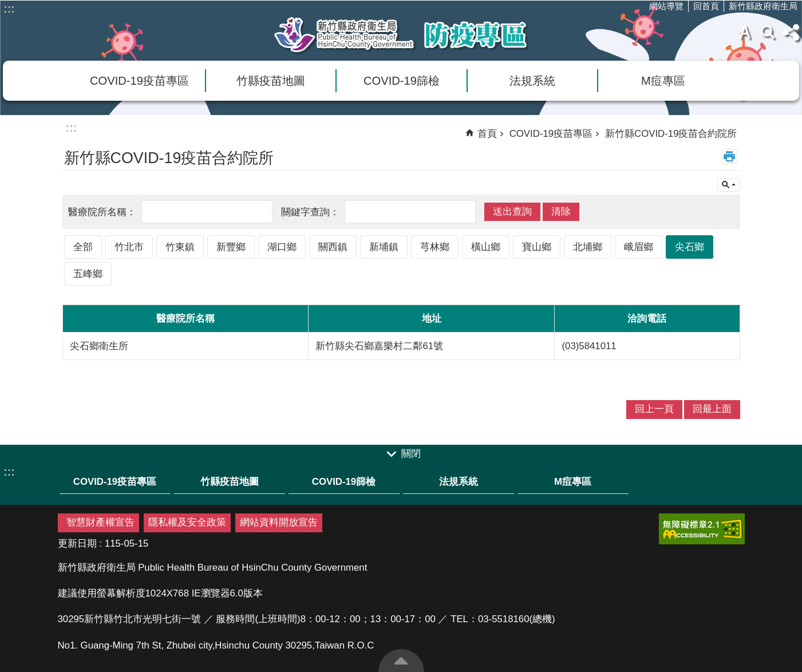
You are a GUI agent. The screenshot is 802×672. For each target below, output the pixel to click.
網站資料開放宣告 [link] (279, 522)
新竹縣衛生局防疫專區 (401, 35)
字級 (745, 32)
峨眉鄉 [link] (639, 247)
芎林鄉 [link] (435, 247)
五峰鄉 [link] (88, 274)
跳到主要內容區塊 (6, 6)
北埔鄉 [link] (588, 247)
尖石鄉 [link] (690, 247)
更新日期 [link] (77, 543)
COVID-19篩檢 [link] (402, 81)
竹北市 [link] (129, 247)
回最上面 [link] (712, 409)
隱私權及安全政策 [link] (187, 522)
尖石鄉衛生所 (99, 346)
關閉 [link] (411, 454)
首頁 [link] (487, 134)
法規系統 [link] (532, 81)
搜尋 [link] (768, 32)
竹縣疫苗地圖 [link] (271, 81)
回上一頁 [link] (654, 409)
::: (9, 9)
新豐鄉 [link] (231, 247)
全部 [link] (83, 247)
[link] (702, 529)
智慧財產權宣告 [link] (100, 522)
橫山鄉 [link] (486, 247)
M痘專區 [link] (663, 81)
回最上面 (401, 661)
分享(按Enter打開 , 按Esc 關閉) (791, 32)
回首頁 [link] (706, 6)
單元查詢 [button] (729, 185)
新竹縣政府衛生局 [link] (763, 6)
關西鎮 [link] (333, 247)
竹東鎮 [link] (180, 247)
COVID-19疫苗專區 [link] (139, 81)
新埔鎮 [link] (384, 247)
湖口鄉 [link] (282, 247)
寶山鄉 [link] (537, 247)
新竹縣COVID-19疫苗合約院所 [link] (671, 134)
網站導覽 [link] (666, 6)
